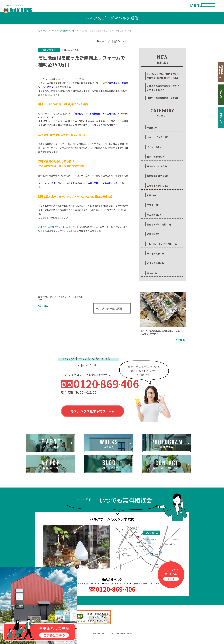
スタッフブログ (49, 50)
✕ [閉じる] (77, 567)
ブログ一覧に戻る (112, 308)
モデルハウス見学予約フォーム (93, 411)
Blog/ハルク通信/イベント (63, 31)
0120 (106, 384)
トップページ (41, 31)
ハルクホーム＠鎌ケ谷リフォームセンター (57, 227)
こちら (41, 218)
